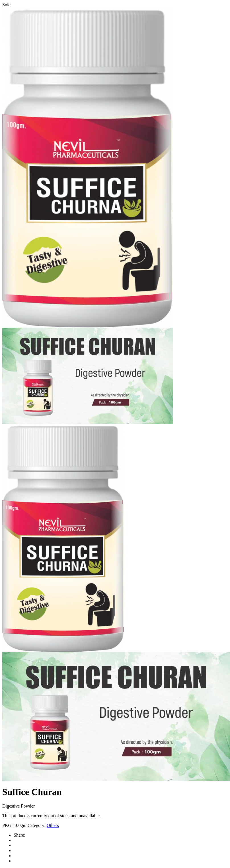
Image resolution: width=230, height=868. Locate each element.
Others (53, 825)
